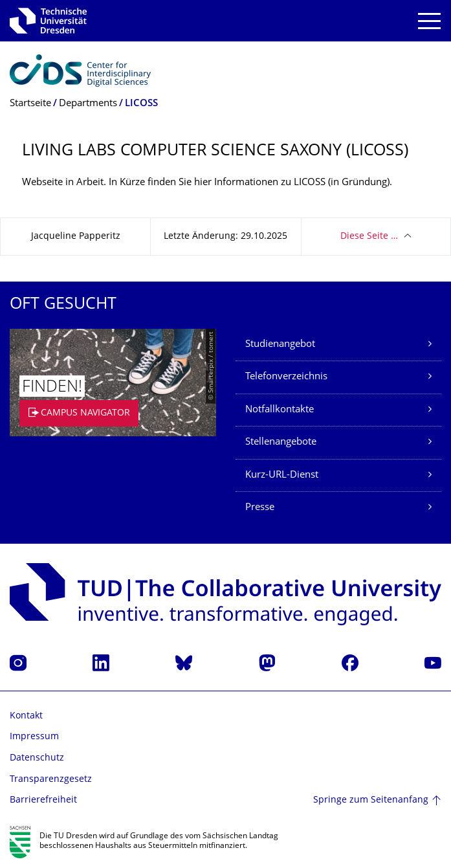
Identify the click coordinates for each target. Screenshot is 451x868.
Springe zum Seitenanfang (371, 800)
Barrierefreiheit (43, 800)
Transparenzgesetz (51, 780)
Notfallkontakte (280, 410)
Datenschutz (37, 758)
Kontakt (26, 716)
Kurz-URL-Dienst (282, 475)
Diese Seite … (369, 237)
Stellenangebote (281, 442)
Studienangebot (280, 345)
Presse (260, 508)
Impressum (34, 737)
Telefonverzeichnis (286, 377)
